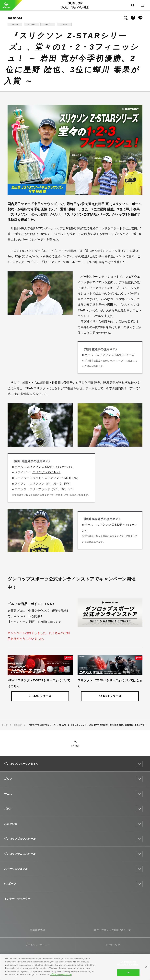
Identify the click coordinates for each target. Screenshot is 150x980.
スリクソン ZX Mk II (58, 478)
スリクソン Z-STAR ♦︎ (50, 467)
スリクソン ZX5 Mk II (46, 472)
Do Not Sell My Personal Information (128, 963)
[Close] (146, 967)
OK (128, 973)
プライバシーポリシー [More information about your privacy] (61, 975)
